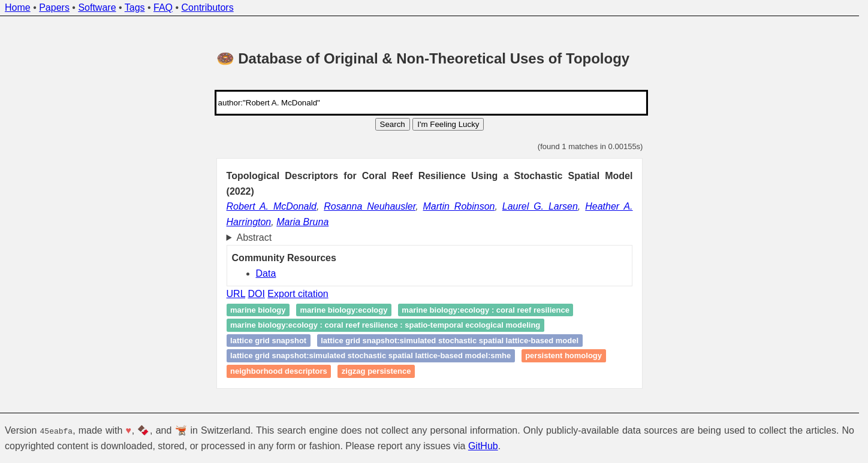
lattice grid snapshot (268, 341)
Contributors (208, 7)
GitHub (483, 445)
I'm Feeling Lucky (448, 124)
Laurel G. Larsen (540, 206)
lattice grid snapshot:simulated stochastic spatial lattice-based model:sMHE (370, 356)
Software (97, 7)
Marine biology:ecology (343, 310)
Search (393, 124)
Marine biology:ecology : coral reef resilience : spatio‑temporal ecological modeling (385, 326)
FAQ (163, 7)
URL (236, 294)
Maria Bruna (302, 222)
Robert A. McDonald (272, 206)
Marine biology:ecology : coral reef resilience (486, 310)
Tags (135, 7)
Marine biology (258, 310)
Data (266, 273)
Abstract (254, 237)
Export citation (298, 294)
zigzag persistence (376, 371)
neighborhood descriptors (279, 371)
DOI (256, 294)
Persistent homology (563, 356)
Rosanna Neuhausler (370, 206)
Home (18, 7)
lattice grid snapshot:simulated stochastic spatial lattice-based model (450, 341)
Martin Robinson (459, 206)
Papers (54, 7)
